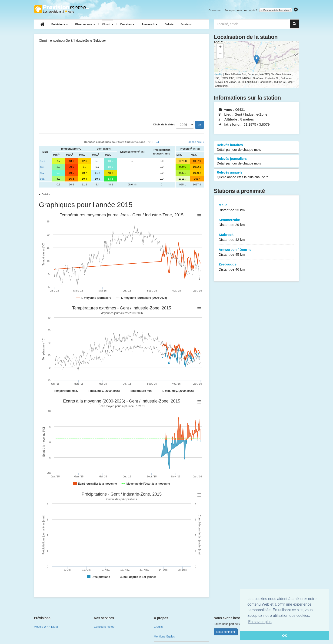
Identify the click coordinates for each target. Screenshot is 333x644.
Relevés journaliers (256, 161)
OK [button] (285, 636)
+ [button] (220, 47)
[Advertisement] (122, 84)
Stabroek (256, 237)
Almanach (150, 24)
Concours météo (104, 627)
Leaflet (219, 74)
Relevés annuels (256, 175)
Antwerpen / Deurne (256, 252)
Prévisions (60, 24)
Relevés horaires (256, 148)
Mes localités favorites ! (276, 10)
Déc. (42, 179)
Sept (42, 161)
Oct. (42, 167)
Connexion (215, 10)
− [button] (220, 54)
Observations (85, 24)
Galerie (169, 24)
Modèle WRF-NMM (46, 627)
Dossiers (127, 24)
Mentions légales (164, 637)
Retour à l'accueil (61, 9)
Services (186, 24)
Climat (108, 24)
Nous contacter (226, 632)
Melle (256, 208)
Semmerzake (256, 223)
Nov (42, 173)
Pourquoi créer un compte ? (241, 10)
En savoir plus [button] (260, 622)
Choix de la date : (164, 124)
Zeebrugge (256, 267)
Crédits (158, 627)
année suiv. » (196, 142)
